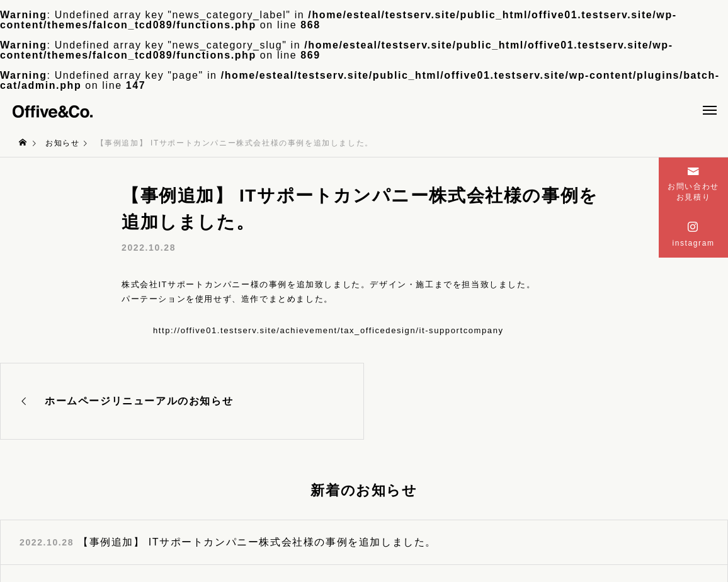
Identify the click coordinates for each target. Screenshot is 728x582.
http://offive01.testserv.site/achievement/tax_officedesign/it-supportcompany (328, 330)
